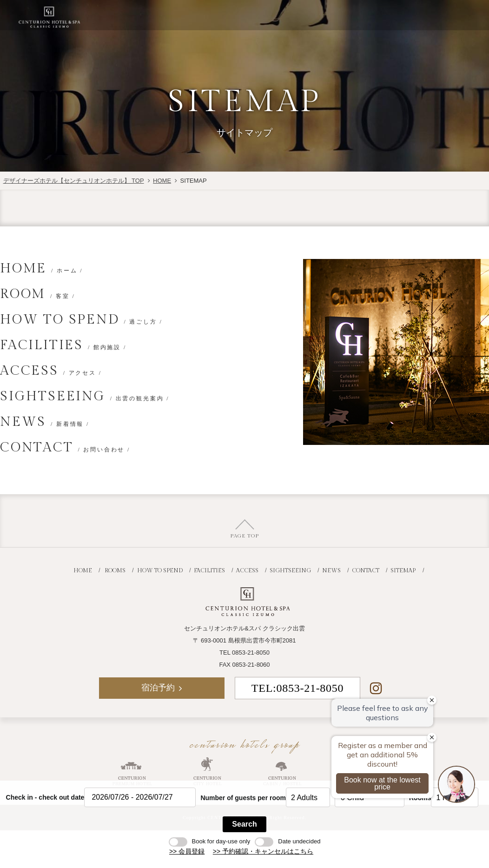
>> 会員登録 (187, 851)
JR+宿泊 (345, 15)
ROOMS (115, 570)
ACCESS (51, 371)
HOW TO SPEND (81, 320)
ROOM (38, 294)
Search (244, 824)
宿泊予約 (403, 15)
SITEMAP (403, 570)
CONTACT (65, 447)
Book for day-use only (210, 841)
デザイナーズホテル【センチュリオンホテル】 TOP (74, 181)
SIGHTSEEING (85, 396)
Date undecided (287, 841)
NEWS (45, 422)
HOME (162, 181)
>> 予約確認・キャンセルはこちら (263, 851)
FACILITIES (63, 345)
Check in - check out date (45, 797)
